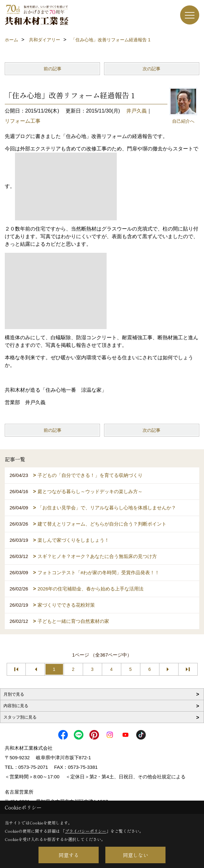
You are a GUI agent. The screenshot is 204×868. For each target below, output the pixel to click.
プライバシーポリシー (86, 831)
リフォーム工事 (23, 121)
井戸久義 (137, 111)
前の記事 (53, 69)
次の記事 (151, 69)
